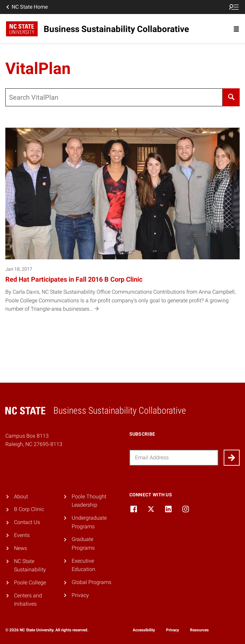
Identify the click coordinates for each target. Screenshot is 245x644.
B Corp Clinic (29, 509)
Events (22, 535)
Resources (199, 630)
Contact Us (27, 522)
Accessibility (144, 630)
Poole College (30, 582)
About (21, 496)
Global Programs (91, 582)
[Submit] (232, 458)
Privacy (80, 595)
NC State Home (26, 7)
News (20, 548)
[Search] (231, 97)
